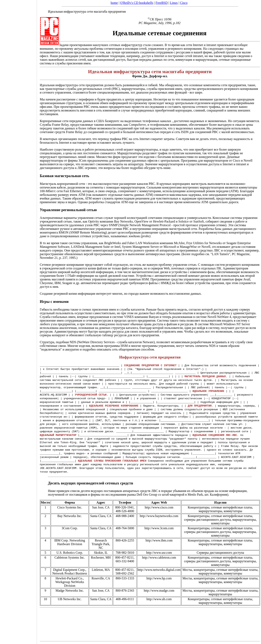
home (114, 3)
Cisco (184, 3)
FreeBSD (162, 3)
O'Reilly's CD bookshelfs (137, 3)
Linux (174, 3)
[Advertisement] (18, 321)
